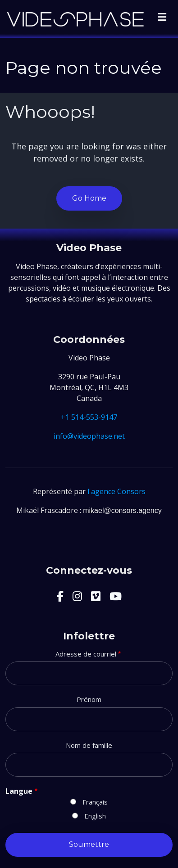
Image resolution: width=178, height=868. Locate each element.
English (95, 816)
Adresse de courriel (86, 654)
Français (95, 802)
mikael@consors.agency (122, 510)
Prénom (89, 699)
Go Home (89, 198)
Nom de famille (89, 745)
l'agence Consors (116, 491)
